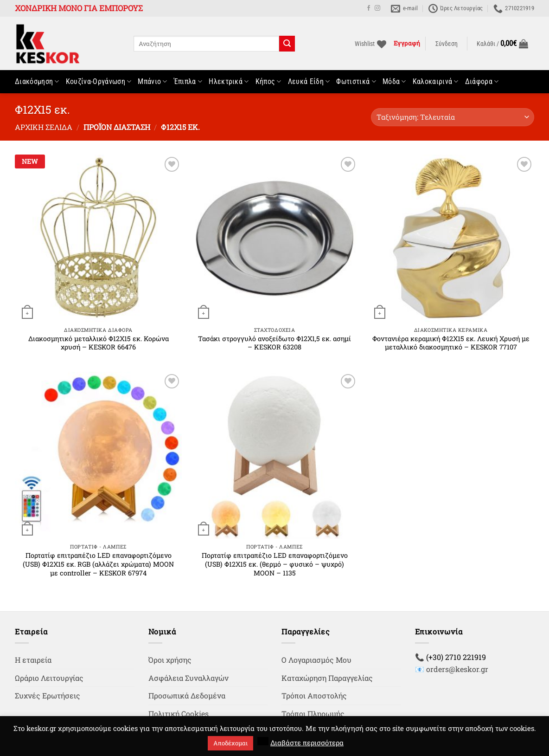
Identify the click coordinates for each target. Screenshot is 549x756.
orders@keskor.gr (457, 669)
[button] (447, 44)
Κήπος (268, 82)
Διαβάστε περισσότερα (307, 743)
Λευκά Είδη (309, 82)
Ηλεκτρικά (229, 82)
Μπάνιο (152, 82)
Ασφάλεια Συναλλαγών (188, 678)
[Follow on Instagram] (377, 8)
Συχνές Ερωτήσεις (48, 695)
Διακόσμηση (37, 82)
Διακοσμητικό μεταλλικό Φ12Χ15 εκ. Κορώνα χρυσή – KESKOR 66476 (99, 343)
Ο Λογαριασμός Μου (316, 660)
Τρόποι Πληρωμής (313, 714)
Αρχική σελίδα (44, 127)
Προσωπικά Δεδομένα (187, 695)
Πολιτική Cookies (179, 714)
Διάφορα (482, 82)
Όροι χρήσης (170, 660)
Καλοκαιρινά (436, 82)
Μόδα (394, 82)
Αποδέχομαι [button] (230, 743)
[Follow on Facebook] (369, 8)
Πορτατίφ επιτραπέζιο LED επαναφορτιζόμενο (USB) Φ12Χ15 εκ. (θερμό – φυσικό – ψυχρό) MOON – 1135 (275, 564)
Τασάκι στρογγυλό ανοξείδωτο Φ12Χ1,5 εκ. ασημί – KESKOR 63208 (274, 343)
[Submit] (287, 44)
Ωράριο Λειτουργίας (49, 678)
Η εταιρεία (33, 660)
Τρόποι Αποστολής (314, 695)
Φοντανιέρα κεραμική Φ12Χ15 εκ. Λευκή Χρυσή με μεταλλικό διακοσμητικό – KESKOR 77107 (451, 343)
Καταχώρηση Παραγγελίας (327, 678)
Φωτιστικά (356, 82)
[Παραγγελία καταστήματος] (453, 117)
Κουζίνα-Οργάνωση (99, 82)
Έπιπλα (188, 82)
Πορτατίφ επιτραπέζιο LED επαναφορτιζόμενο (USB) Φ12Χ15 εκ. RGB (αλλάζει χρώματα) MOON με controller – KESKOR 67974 (98, 564)
